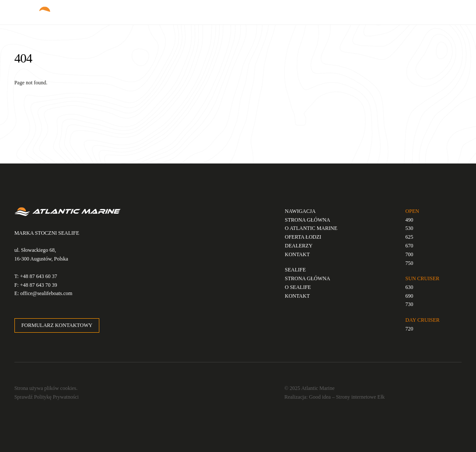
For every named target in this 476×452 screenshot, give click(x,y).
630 (409, 287)
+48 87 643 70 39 (39, 285)
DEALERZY (299, 246)
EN (385, 9)
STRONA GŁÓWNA (308, 220)
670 (409, 246)
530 (409, 228)
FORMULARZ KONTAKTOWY (57, 325)
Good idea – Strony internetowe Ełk (347, 397)
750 (409, 263)
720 (409, 329)
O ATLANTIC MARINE (311, 228)
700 (409, 254)
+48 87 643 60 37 (39, 276)
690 (409, 296)
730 (409, 304)
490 (409, 220)
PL (375, 9)
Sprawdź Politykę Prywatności (47, 397)
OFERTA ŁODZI (303, 237)
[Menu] (448, 12)
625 (409, 237)
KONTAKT (297, 254)
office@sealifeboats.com (46, 293)
